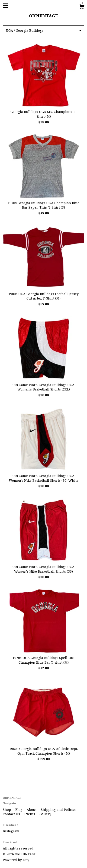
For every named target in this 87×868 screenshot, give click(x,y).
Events (30, 814)
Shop (7, 810)
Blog (19, 810)
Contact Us (12, 814)
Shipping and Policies (59, 810)
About (32, 810)
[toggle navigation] (6, 6)
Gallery (45, 814)
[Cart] (82, 7)
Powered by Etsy (16, 860)
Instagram (11, 831)
